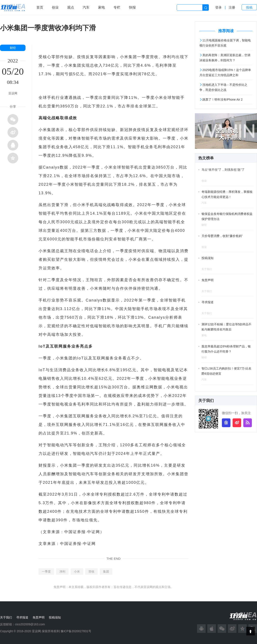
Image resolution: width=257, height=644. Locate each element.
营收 (91, 572)
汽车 (86, 7)
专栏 (117, 7)
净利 (62, 572)
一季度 (46, 572)
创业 (55, 7)
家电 (102, 7)
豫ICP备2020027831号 (76, 631)
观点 (71, 7)
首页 (40, 7)
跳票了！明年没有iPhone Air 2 (221, 100)
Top (251, 631)
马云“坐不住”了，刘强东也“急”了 (223, 170)
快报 (132, 7)
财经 (13, 48)
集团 (106, 572)
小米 (77, 572)
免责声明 (208, 280)
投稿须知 (208, 258)
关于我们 (6, 617)
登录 (218, 7)
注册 (232, 7)
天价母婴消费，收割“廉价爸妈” (222, 236)
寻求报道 (208, 302)
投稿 (249, 7)
